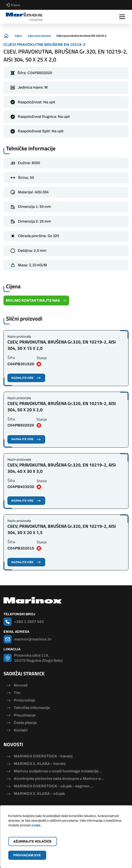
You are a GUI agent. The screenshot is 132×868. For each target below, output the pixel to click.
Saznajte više (26, 378)
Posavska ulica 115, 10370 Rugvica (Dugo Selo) (38, 658)
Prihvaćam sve (27, 855)
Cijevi (18, 36)
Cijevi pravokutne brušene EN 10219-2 (81, 36)
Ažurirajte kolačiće (32, 841)
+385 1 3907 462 (29, 622)
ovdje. (36, 825)
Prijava (13, 5)
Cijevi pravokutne (39, 36)
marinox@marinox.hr (33, 639)
